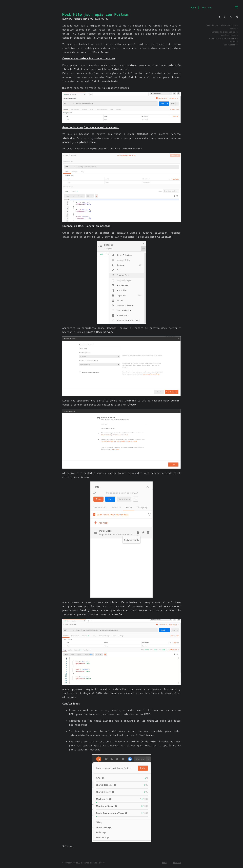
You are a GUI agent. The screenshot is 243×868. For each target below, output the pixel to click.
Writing (207, 8)
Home (193, 8)
